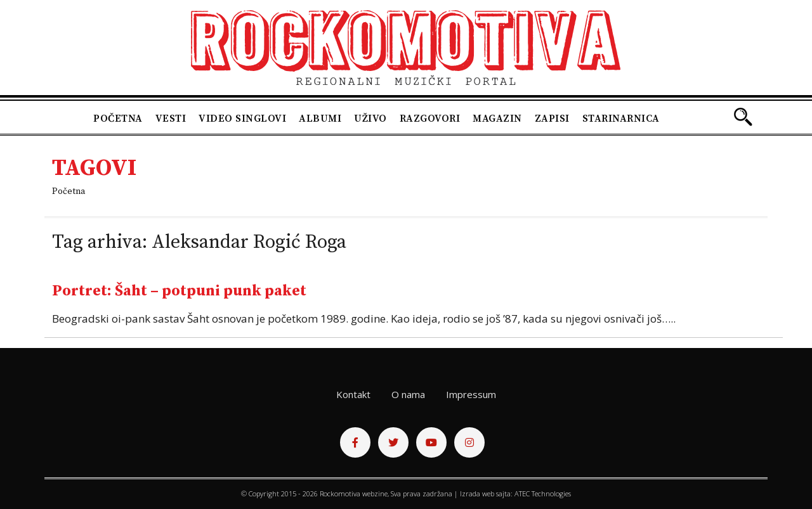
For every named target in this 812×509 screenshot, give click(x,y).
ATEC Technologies (543, 493)
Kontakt (353, 394)
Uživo (370, 119)
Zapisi (552, 119)
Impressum (471, 394)
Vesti (171, 119)
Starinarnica (621, 119)
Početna (118, 119)
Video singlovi (242, 119)
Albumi (320, 119)
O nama (408, 394)
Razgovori (430, 119)
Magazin (497, 119)
